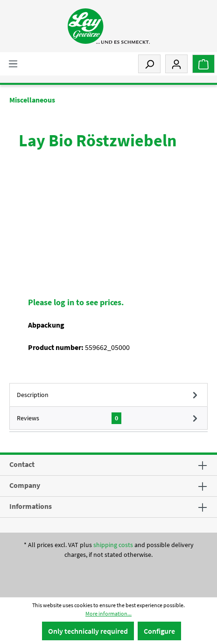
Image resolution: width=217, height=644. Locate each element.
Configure (159, 631)
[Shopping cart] (203, 64)
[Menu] (13, 63)
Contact (22, 464)
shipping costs (113, 545)
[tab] (108, 395)
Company (25, 485)
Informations (31, 506)
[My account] (176, 64)
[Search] (149, 64)
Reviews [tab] (108, 418)
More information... (108, 613)
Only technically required (88, 631)
